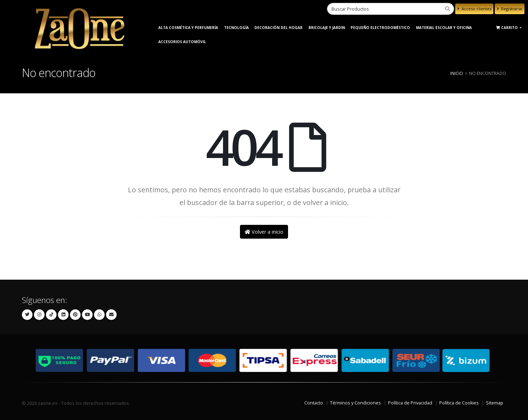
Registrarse (510, 9)
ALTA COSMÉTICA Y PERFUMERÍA (188, 28)
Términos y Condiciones (356, 403)
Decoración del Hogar (278, 28)
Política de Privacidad (410, 403)
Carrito (507, 28)
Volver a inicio (264, 232)
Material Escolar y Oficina (444, 28)
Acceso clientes (474, 9)
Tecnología (236, 28)
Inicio (457, 73)
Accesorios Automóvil (182, 42)
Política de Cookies (459, 403)
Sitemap (495, 403)
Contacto (314, 403)
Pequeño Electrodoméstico (380, 28)
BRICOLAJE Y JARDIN (327, 28)
